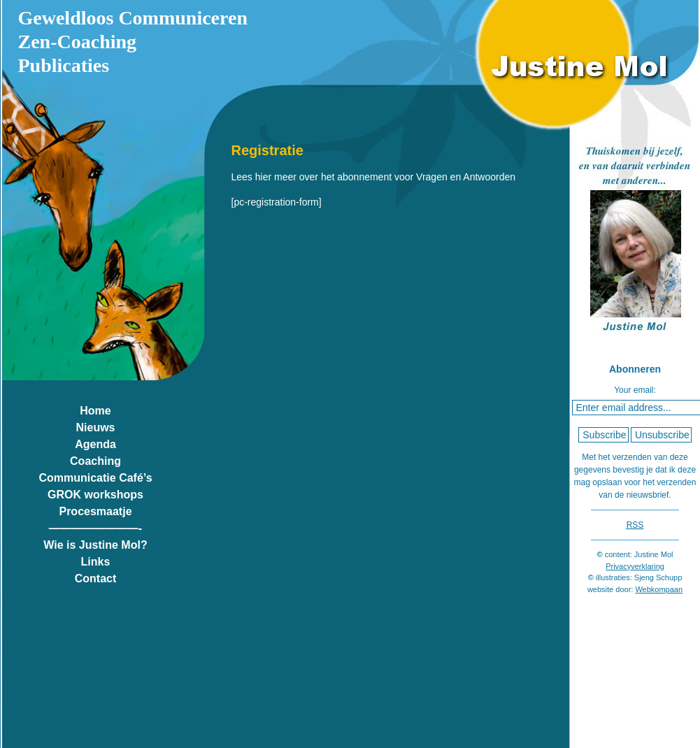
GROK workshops (95, 495)
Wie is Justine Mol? (95, 545)
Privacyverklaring (635, 566)
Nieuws (95, 427)
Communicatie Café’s (95, 478)
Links (96, 562)
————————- (95, 528)
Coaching (95, 461)
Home (95, 411)
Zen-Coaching (78, 42)
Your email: (635, 390)
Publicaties (64, 65)
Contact (96, 578)
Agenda (95, 444)
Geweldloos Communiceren (133, 18)
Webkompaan (659, 589)
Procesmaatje (95, 511)
